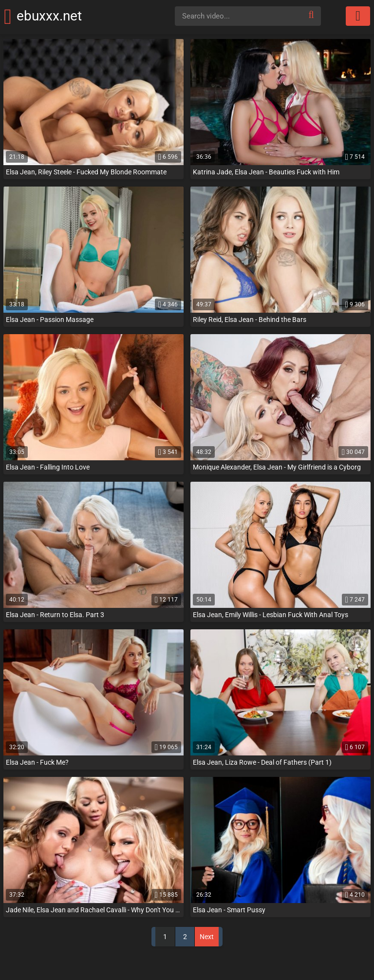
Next (207, 937)
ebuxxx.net (63, 16)
